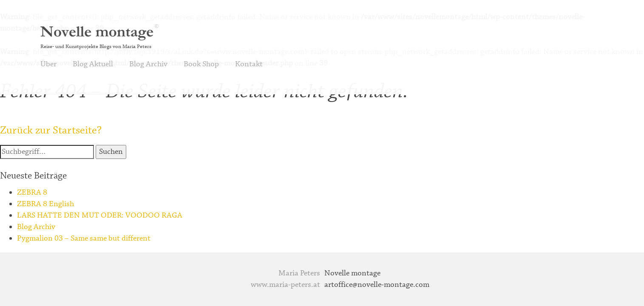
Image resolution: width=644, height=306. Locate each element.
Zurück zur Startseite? (51, 130)
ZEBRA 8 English (45, 204)
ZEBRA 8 (32, 193)
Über (48, 64)
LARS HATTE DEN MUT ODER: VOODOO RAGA (100, 215)
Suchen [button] (111, 152)
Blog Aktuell (93, 64)
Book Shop (201, 64)
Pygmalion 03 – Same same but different (84, 238)
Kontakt (249, 64)
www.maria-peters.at (285, 285)
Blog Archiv (148, 64)
